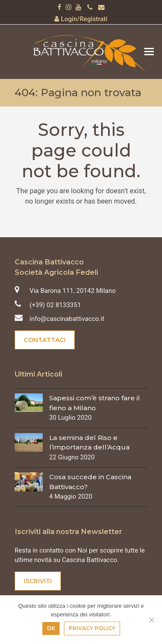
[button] (149, 52)
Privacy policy (92, 628)
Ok (51, 628)
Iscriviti (38, 581)
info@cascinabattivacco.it (67, 319)
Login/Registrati (84, 19)
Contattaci (45, 340)
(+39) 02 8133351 (55, 305)
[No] (151, 620)
